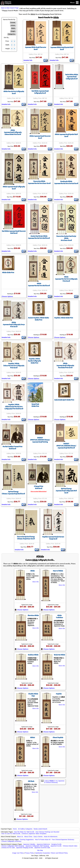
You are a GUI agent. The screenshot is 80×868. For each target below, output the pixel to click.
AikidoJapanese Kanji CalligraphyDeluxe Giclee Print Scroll (13, 132)
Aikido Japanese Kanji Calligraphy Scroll (14, 188)
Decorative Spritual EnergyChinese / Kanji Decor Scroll (26, 538)
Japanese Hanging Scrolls (25, 848)
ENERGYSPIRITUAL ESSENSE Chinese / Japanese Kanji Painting (40, 440)
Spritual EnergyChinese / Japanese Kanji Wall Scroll (13, 493)
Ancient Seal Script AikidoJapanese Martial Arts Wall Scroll (39, 237)
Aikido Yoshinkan (59, 617)
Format (13, 22)
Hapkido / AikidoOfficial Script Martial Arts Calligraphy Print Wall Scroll (14, 407)
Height (13, 31)
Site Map (40, 850)
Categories (12, 34)
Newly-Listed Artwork (40, 829)
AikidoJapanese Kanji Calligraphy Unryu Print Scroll (14, 325)
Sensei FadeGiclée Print (35, 405)
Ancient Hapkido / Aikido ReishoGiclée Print (38, 319)
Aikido (32, 571)
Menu (75, 3)
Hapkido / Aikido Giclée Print (64, 318)
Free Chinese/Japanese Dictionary (63, 840)
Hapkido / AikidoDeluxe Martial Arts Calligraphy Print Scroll (14, 366)
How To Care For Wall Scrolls (11, 834)
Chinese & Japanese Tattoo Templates (34, 834)
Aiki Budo (31, 781)
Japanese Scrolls (56, 846)
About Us (20, 837)
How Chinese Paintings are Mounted (47, 832)
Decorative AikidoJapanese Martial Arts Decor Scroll (39, 182)
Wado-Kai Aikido (59, 655)
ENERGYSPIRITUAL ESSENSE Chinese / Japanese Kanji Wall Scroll (66, 446)
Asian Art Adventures (51, 837)
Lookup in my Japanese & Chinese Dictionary (54, 782)
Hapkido (59, 694)
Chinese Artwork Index (70, 846)
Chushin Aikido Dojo (33, 695)
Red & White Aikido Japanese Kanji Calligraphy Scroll (72, 77)
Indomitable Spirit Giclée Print (64, 400)
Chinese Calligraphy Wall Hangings (13, 846)
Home (15, 829)
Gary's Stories (38, 837)
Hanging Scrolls (56, 844)
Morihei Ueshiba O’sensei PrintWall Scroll (12, 448)
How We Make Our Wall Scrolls (24, 832)
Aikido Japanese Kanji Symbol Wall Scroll (66, 135)
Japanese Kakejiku (29, 844)
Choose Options (7, 296)
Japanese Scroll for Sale (42, 848)
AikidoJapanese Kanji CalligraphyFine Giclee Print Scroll (65, 366)
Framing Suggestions (27, 840)
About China (28, 837)
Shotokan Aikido (33, 615)
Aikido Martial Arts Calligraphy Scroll (14, 92)
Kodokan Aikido (33, 655)
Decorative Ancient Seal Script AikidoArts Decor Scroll (66, 238)
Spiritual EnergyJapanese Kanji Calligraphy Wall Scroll (66, 491)
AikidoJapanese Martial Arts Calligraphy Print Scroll (66, 279)
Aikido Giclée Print (8, 273)
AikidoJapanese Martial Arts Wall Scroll (39, 285)
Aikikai (32, 738)
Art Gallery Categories (25, 829)
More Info (36, 582)
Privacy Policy (29, 853)
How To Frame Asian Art (43, 840)
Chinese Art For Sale (8, 848)
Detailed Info (28, 60)
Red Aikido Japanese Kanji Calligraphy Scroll (40, 92)
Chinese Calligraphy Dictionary (11, 841)
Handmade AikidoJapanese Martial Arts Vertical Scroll (66, 182)
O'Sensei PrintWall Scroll (39, 487)
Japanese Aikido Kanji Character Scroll (36, 48)
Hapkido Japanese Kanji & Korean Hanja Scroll (53, 538)
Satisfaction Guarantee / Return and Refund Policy (51, 853)
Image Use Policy (18, 853)
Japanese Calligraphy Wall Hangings (37, 846)
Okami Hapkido (58, 738)
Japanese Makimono (43, 844)
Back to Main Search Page (10, 8)
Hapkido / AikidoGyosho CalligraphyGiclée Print (34, 361)
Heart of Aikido (58, 571)
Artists (13, 25)
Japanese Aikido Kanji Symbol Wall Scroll (62, 48)
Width (13, 28)
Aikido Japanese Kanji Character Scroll (40, 137)
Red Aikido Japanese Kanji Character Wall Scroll (14, 232)
